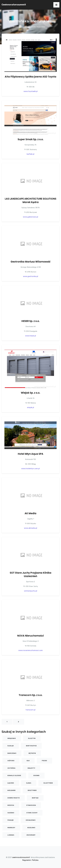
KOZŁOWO (31, 828)
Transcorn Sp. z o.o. (31, 695)
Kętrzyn (32, 753)
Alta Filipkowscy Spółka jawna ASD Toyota (30, 77)
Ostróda (11, 768)
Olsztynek (48, 783)
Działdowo (31, 820)
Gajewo (11, 813)
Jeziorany (31, 835)
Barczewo (12, 753)
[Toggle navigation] (56, 5)
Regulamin (27, 860)
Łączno (11, 783)
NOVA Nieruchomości (30, 636)
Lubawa (11, 835)
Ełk (28, 761)
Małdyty (31, 768)
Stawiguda (31, 805)
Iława (29, 783)
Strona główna (19, 27)
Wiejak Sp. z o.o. (30, 393)
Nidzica (11, 805)
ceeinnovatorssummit (14, 5)
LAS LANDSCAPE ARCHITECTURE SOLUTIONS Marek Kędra (30, 200)
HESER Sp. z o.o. (30, 321)
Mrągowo (12, 738)
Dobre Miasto (14, 798)
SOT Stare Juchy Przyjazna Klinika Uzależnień (31, 575)
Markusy (11, 828)
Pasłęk (11, 820)
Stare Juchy (32, 813)
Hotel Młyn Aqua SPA (30, 454)
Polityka (35, 860)
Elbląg (11, 746)
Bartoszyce (31, 746)
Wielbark (12, 790)
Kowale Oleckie (14, 775)
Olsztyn (32, 738)
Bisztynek (32, 790)
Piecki (44, 761)
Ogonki (36, 775)
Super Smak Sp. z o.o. (31, 139)
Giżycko (11, 761)
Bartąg (35, 798)
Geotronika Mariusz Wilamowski (30, 262)
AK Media (30, 513)
